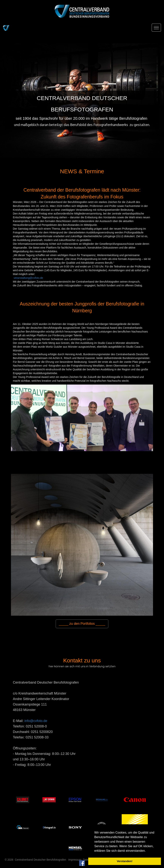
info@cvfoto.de (36, 721)
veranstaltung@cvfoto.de (28, 278)
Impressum (75, 860)
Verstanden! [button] (125, 861)
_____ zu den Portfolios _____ (82, 624)
